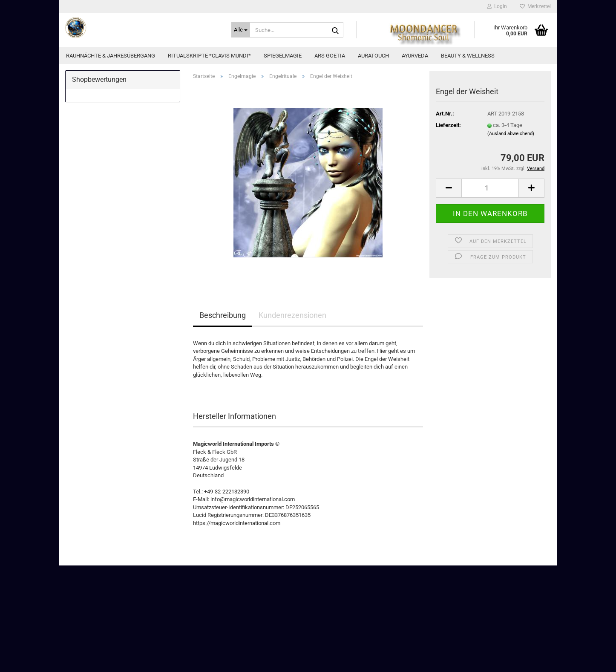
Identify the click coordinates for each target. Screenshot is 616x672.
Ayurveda (415, 56)
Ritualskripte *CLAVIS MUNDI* (209, 56)
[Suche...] (241, 30)
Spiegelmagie (283, 56)
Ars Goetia (330, 56)
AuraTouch (373, 56)
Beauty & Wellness (468, 56)
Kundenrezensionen (292, 315)
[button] (449, 188)
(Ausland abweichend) (511, 134)
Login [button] (497, 6)
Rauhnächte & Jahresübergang (111, 56)
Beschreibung (223, 315)
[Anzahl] (490, 188)
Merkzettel (535, 6)
